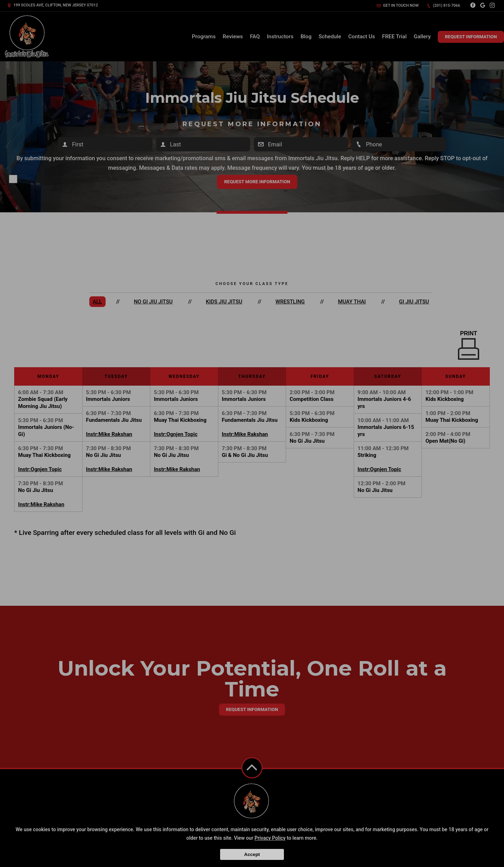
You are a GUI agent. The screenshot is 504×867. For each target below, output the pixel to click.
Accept (252, 854)
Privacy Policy (270, 838)
